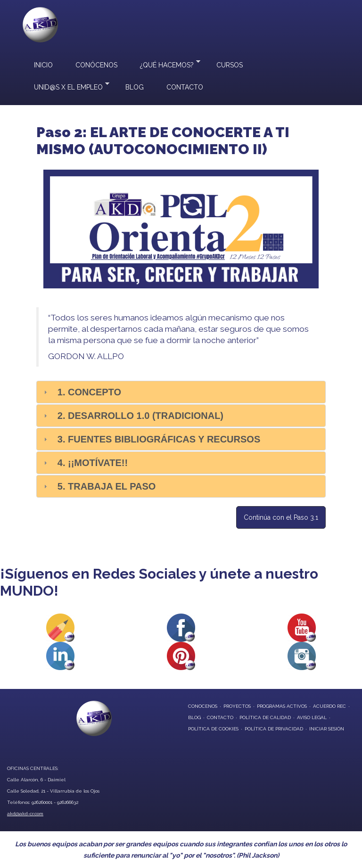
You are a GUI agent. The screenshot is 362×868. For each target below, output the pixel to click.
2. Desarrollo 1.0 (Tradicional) (140, 416)
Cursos (230, 65)
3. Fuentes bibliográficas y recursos (159, 439)
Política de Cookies (213, 729)
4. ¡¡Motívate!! (93, 463)
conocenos (203, 706)
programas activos (282, 706)
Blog (135, 87)
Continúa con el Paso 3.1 (281, 517)
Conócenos (96, 65)
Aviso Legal (312, 717)
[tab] (181, 392)
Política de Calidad (265, 717)
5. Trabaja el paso (107, 486)
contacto (220, 717)
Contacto (185, 87)
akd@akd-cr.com (25, 814)
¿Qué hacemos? (165, 64)
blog (194, 717)
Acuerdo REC (329, 706)
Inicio (43, 65)
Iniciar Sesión (327, 729)
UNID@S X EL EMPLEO (66, 86)
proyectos (237, 706)
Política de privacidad (274, 729)
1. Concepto (89, 392)
